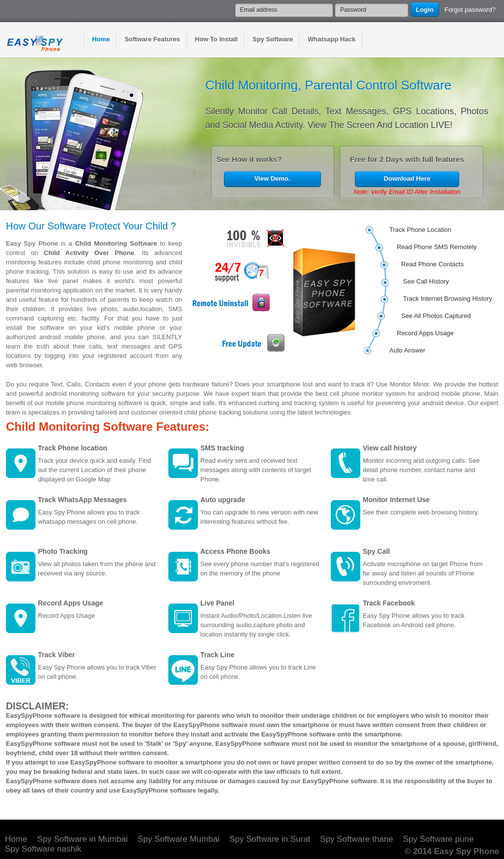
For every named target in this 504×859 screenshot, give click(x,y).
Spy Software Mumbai (179, 839)
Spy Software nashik (43, 849)
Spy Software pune (439, 839)
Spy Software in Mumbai (82, 839)
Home (101, 39)
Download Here (407, 178)
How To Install (216, 39)
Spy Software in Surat (270, 839)
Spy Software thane (356, 839)
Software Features (152, 39)
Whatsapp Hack (331, 39)
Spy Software (273, 39)
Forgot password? (470, 10)
